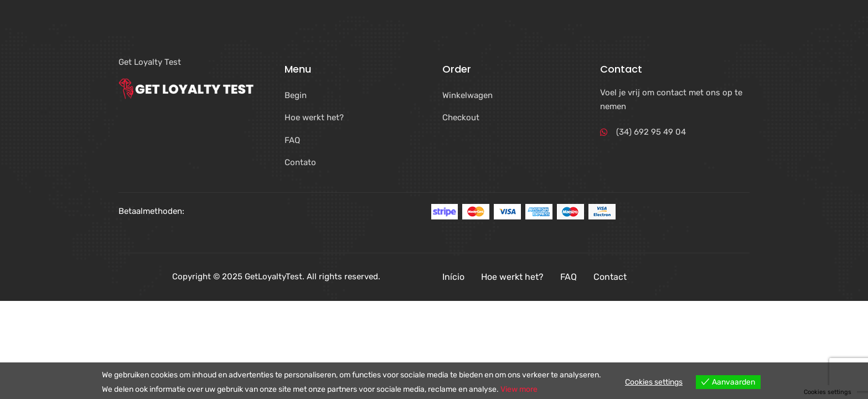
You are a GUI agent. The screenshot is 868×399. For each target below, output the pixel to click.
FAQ (569, 277)
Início (453, 277)
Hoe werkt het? (512, 277)
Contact (610, 277)
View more (519, 389)
